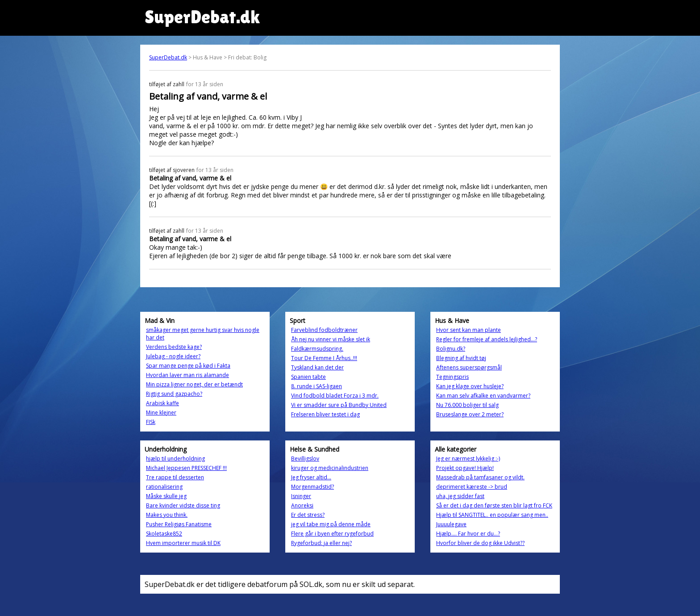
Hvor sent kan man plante (469, 330)
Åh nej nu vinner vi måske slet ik (331, 339)
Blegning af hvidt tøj (461, 358)
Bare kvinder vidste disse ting (183, 505)
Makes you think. (167, 515)
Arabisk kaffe (162, 403)
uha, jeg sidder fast (460, 496)
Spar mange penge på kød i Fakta (188, 366)
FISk (151, 422)
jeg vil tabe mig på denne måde (331, 524)
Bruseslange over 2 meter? (470, 414)
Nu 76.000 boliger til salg (467, 405)
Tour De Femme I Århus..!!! (324, 358)
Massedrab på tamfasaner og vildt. (480, 477)
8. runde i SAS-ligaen (317, 386)
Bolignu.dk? (451, 349)
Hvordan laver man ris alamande (187, 375)
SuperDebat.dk (168, 57)
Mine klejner (161, 413)
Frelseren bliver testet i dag (325, 414)
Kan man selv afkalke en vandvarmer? (483, 396)
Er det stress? (308, 515)
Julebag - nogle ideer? (173, 356)
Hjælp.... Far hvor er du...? (468, 534)
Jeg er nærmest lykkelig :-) (468, 459)
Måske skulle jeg (166, 496)
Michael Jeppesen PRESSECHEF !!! (186, 468)
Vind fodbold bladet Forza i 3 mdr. (335, 396)
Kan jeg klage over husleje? (470, 386)
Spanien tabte (308, 377)
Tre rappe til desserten (175, 477)
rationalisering (164, 487)
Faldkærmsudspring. (317, 349)
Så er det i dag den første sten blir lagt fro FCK (494, 505)
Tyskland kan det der (317, 367)
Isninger (301, 496)
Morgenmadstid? (312, 487)
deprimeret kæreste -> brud (472, 487)
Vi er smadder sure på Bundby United (339, 405)
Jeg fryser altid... (311, 477)
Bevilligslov (305, 459)
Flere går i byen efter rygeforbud (332, 534)
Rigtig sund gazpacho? (174, 394)
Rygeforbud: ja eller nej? (321, 543)
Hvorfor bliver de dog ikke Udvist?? (480, 543)
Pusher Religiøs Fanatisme (179, 524)
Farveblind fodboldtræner (324, 330)
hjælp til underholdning (175, 459)
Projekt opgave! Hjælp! (465, 468)
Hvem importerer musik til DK (183, 543)
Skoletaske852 (164, 534)
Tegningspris (452, 377)
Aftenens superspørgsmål (469, 367)
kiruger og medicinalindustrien (330, 468)
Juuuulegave (451, 524)
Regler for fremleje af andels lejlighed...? (487, 339)
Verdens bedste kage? (174, 347)
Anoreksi (302, 505)
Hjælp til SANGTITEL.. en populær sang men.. (492, 515)
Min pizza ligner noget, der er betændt (194, 384)
